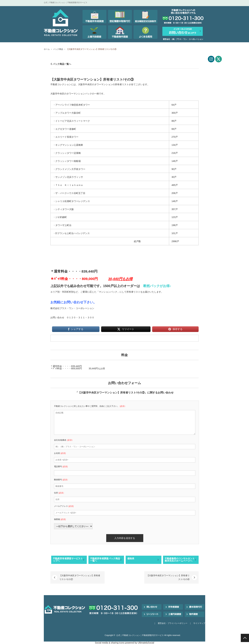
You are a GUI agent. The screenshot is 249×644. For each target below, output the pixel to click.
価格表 (131, 558)
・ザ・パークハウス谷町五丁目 (69, 193)
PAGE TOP (245, 638)
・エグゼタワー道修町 (65, 129)
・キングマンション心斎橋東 (68, 145)
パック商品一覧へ (62, 64)
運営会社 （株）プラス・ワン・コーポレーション (183, 39)
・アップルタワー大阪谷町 (67, 113)
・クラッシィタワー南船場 (67, 161)
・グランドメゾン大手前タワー (69, 169)
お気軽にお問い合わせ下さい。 (73, 302)
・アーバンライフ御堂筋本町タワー (71, 105)
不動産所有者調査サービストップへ (68, 560)
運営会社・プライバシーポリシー (173, 623)
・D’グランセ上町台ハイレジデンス (71, 233)
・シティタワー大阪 (63, 209)
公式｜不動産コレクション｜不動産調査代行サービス (140, 635)
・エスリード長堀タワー (66, 137)
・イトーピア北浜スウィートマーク (71, 121)
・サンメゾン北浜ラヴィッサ (68, 177)
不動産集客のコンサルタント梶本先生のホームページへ (180, 560)
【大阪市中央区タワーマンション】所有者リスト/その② (80, 577)
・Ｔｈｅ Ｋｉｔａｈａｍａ (68, 185)
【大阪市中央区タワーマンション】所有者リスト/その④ (168, 577)
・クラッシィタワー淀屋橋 (67, 153)
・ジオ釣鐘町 (60, 217)
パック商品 (58, 49)
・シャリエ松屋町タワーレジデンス (71, 201)
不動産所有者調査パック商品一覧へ (105, 560)
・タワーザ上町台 (62, 225)
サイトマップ (199, 623)
